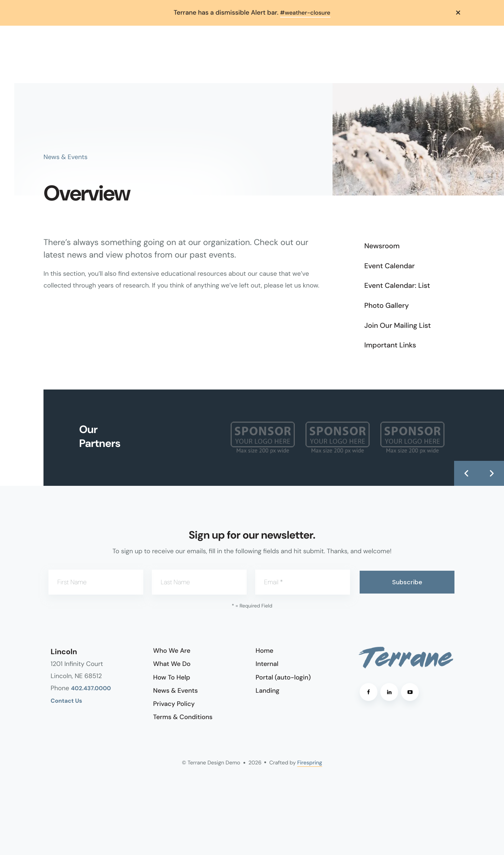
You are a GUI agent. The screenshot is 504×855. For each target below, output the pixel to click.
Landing (268, 690)
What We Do (172, 664)
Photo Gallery (387, 305)
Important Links (390, 345)
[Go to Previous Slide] (467, 473)
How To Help (172, 677)
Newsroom (382, 246)
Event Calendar (390, 266)
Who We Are (172, 651)
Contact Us (66, 701)
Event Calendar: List (397, 286)
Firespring (310, 763)
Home (264, 651)
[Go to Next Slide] (492, 473)
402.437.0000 (91, 688)
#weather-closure (305, 12)
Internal (267, 664)
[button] (458, 12)
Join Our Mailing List (398, 325)
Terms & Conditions (183, 717)
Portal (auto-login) (283, 677)
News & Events (176, 690)
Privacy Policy (174, 703)
